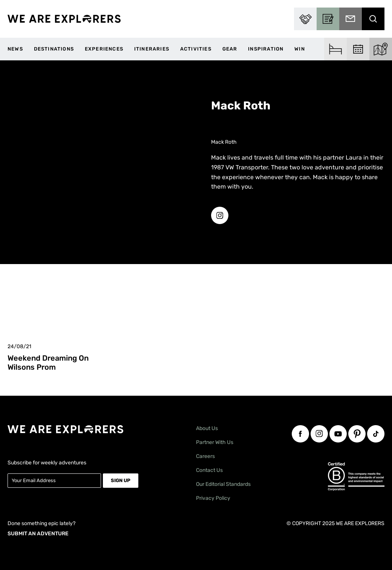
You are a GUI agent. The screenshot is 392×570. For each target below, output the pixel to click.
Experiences (104, 49)
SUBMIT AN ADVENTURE (38, 534)
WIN (300, 49)
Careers (205, 456)
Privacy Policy (213, 498)
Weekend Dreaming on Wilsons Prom (48, 363)
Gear (230, 49)
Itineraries (152, 49)
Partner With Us (215, 442)
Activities (196, 49)
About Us (207, 428)
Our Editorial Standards (223, 484)
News (15, 49)
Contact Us (209, 470)
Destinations (54, 49)
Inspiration (266, 49)
